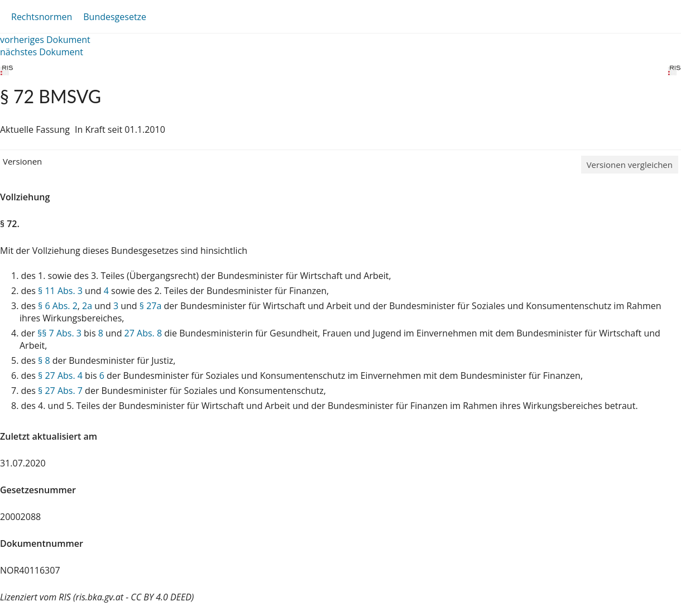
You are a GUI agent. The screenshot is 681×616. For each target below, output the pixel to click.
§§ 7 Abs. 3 (59, 333)
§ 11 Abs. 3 (60, 291)
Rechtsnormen (42, 17)
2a (87, 306)
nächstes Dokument (42, 52)
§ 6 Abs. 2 (58, 306)
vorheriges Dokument (45, 40)
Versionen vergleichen (630, 165)
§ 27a (151, 306)
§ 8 (44, 360)
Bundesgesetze (115, 17)
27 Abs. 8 (143, 333)
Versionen (22, 161)
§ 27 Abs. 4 (60, 376)
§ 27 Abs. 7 (60, 391)
